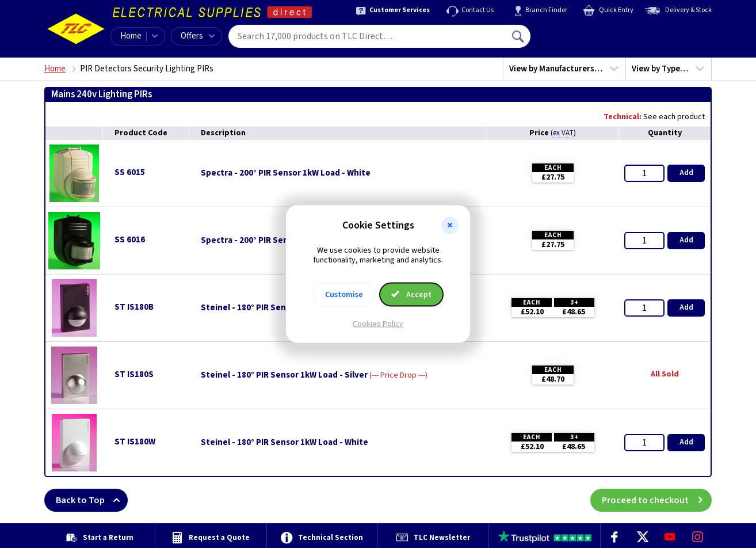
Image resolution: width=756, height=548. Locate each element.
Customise (344, 294)
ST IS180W (135, 442)
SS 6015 (130, 172)
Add (686, 173)
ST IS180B (134, 307)
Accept (411, 294)
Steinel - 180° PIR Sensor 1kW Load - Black (283, 308)
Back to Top (92, 500)
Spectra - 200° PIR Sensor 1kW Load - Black (284, 241)
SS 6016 (130, 240)
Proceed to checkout (657, 500)
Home (131, 36)
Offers (198, 36)
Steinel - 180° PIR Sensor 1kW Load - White (285, 443)
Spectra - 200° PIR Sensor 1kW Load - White (286, 173)
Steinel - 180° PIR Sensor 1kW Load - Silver (284, 375)
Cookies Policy (378, 324)
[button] (450, 226)
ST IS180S (134, 374)
